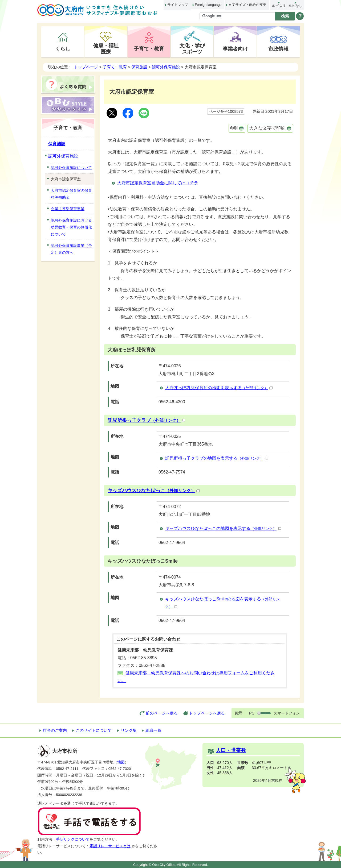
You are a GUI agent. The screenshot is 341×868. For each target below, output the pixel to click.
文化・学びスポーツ (192, 49)
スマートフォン (287, 713)
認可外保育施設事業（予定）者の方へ (71, 249)
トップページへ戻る (207, 713)
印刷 (234, 128)
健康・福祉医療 (106, 49)
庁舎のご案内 (55, 730)
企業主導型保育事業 (68, 209)
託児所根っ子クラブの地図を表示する (217, 458)
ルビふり (279, 6)
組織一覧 (153, 730)
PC (252, 713)
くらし (63, 49)
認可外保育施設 (166, 67)
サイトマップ (178, 5)
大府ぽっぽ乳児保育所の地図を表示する (219, 388)
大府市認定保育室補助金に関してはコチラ (158, 183)
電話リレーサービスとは (112, 846)
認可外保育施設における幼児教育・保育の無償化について (71, 227)
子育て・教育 (149, 49)
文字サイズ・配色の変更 (247, 5)
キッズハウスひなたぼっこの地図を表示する (223, 528)
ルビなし (295, 6)
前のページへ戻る (162, 713)
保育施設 (139, 67)
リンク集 (129, 730)
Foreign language (208, 5)
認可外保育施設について (71, 168)
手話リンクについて (73, 839)
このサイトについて (94, 730)
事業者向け (235, 49)
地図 (121, 762)
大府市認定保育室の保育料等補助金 (71, 194)
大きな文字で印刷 (267, 128)
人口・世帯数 (231, 750)
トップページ (86, 67)
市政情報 (278, 49)
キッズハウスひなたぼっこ (154, 491)
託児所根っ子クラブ (146, 420)
